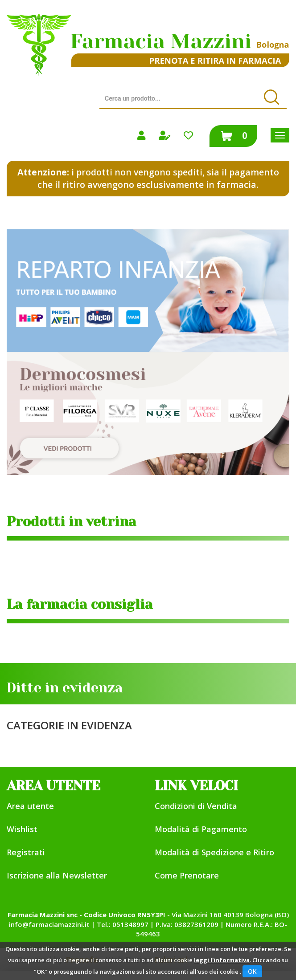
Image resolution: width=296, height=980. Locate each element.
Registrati (26, 852)
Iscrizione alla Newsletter (57, 875)
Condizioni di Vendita (196, 806)
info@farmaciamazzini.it (49, 924)
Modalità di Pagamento (201, 829)
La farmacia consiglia (80, 605)
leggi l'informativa (222, 960)
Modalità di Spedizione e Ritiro (214, 852)
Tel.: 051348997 (123, 924)
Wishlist (22, 829)
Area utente (30, 806)
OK (252, 971)
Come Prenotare (187, 875)
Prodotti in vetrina (72, 522)
